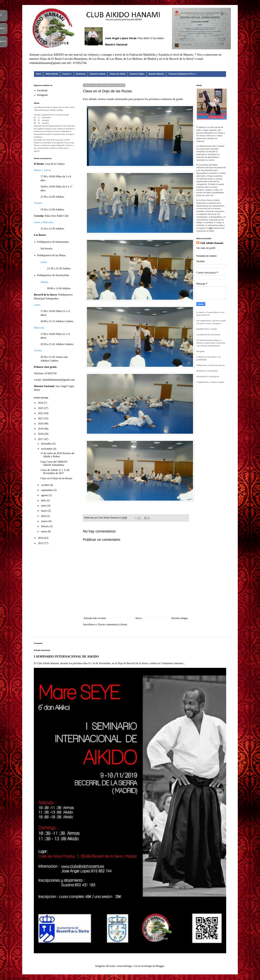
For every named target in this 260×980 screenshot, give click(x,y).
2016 (41, 538)
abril (44, 516)
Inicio (39, 74)
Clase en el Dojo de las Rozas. (57, 478)
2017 (41, 439)
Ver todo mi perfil (206, 248)
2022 (41, 413)
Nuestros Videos (98, 74)
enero (44, 531)
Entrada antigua (179, 618)
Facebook (42, 90)
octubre (45, 485)
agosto (45, 495)
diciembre (47, 444)
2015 (41, 543)
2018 (41, 434)
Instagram (42, 95)
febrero (45, 526)
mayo (44, 511)
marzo (45, 521)
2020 (41, 423)
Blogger (160, 966)
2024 (41, 403)
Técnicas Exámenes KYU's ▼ (182, 74)
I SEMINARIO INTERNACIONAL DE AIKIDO (66, 656)
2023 (41, 408)
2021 (41, 418)
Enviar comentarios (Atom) (113, 624)
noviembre (47, 449)
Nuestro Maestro (156, 74)
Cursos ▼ (67, 74)
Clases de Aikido (118, 74)
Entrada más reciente (95, 618)
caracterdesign (124, 966)
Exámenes (81, 74)
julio (44, 500)
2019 (41, 429)
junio (44, 506)
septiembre (47, 490)
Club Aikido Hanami (211, 243)
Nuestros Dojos (137, 74)
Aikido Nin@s (52, 74)
